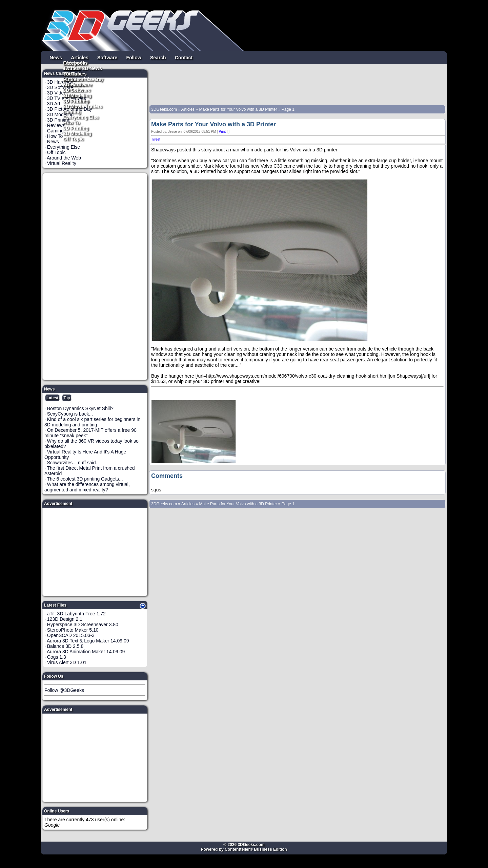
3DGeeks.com (165, 109)
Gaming (72, 111)
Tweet (156, 139)
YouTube (73, 73)
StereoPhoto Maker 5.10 (73, 630)
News (56, 57)
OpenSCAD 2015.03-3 (71, 635)
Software (107, 57)
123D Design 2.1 (65, 619)
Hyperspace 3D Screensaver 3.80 (83, 624)
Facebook (74, 63)
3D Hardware (78, 84)
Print (222, 132)
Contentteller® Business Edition (256, 849)
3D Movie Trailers (83, 106)
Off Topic (74, 139)
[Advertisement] (95, 276)
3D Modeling (77, 133)
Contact (184, 57)
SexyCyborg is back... (70, 414)
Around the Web (64, 158)
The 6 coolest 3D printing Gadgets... (85, 479)
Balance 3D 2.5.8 (65, 646)
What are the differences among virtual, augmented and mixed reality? (87, 487)
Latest (52, 398)
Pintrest (72, 79)
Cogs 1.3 (57, 657)
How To (72, 122)
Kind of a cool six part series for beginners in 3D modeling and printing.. (92, 422)
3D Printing (76, 128)
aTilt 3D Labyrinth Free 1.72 (76, 614)
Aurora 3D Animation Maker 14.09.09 (86, 652)
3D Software (77, 90)
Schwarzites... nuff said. (72, 463)
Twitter (71, 68)
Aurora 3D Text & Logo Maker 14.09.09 (88, 641)
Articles (79, 57)
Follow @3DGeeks (64, 690)
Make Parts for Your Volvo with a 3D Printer (238, 109)
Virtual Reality (62, 163)
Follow (134, 57)
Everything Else (81, 117)
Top (67, 398)
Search (158, 57)
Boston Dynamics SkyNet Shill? (80, 408)
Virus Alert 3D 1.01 (67, 662)
